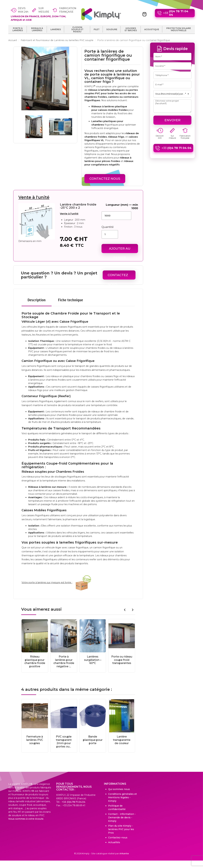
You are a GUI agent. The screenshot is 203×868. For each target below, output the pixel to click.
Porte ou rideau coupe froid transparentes (122, 660)
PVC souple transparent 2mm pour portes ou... (64, 741)
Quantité (108, 227)
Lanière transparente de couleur (122, 740)
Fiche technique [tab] (70, 300)
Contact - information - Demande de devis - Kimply (122, 817)
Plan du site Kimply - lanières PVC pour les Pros (121, 829)
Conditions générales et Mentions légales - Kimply (122, 797)
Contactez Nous (105, 179)
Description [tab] (37, 300)
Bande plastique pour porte (93, 740)
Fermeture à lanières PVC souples (35, 740)
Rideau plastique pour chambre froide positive (35, 661)
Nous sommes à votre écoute (26, 819)
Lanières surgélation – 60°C (93, 660)
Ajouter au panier (120, 250)
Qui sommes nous (119, 789)
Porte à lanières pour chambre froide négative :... (64, 661)
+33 (175, 13)
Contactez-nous (118, 838)
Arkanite (124, 853)
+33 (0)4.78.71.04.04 (73, 802)
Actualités (114, 842)
